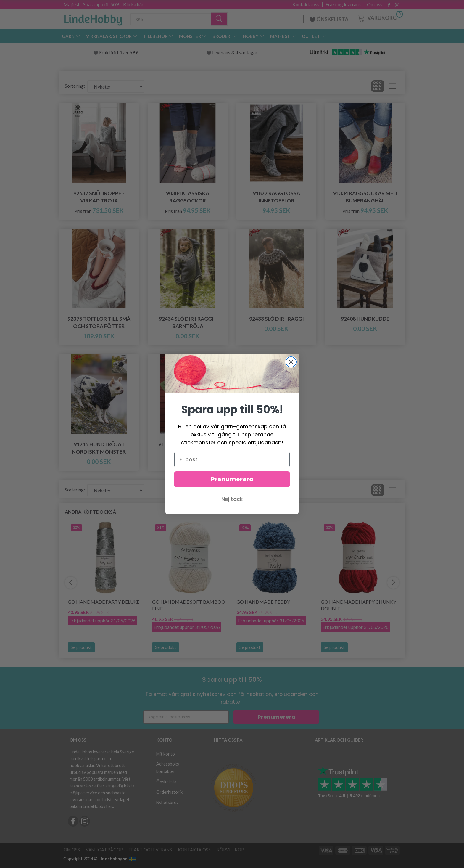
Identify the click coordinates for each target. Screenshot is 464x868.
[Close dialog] (291, 362)
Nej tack (232, 499)
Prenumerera (232, 479)
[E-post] (232, 459)
